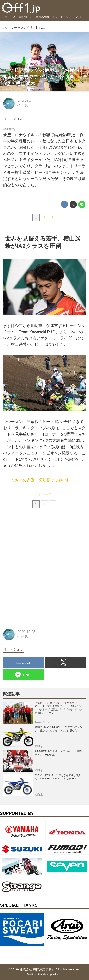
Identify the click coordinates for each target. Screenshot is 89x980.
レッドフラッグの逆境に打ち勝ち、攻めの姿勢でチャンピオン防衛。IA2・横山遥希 (44, 77)
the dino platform (50, 974)
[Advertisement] (34, 544)
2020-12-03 (26, 101)
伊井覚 (23, 106)
